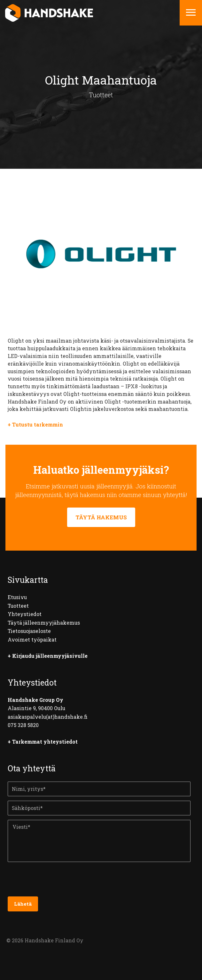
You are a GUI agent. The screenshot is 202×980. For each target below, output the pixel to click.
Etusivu (17, 597)
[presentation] (56, 881)
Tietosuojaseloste (29, 631)
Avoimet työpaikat (32, 640)
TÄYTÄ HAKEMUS (101, 517)
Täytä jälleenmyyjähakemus (44, 623)
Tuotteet (18, 606)
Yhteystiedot (25, 614)
